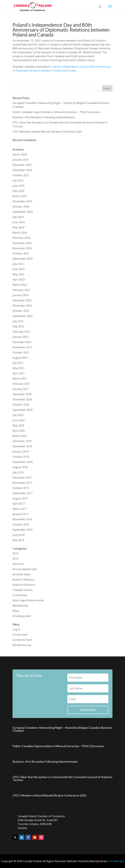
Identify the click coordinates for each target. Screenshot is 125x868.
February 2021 (21, 384)
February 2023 (21, 290)
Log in (16, 629)
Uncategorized (21, 616)
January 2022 (21, 337)
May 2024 (18, 227)
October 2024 (21, 207)
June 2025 (19, 186)
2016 (15, 559)
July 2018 (18, 472)
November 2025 (22, 170)
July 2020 (18, 415)
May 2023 (18, 274)
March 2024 (20, 233)
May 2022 (18, 326)
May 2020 (18, 425)
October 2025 (21, 175)
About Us (18, 564)
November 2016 (22, 519)
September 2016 (23, 530)
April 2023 (19, 280)
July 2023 (18, 264)
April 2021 (19, 373)
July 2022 (18, 321)
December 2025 (22, 165)
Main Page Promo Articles (28, 600)
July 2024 (18, 217)
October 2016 (21, 524)
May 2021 (18, 368)
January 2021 (21, 389)
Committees (20, 595)
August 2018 (20, 467)
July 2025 (18, 180)
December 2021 (22, 342)
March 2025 (20, 196)
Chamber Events (23, 590)
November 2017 (22, 483)
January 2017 (21, 514)
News (16, 611)
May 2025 (18, 191)
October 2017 (21, 488)
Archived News (21, 574)
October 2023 (21, 253)
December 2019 (22, 441)
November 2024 (22, 201)
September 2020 (23, 410)
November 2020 (22, 399)
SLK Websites (116, 861)
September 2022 (23, 316)
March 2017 (20, 509)
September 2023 (23, 259)
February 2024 (21, 238)
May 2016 (18, 540)
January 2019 (21, 452)
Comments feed (22, 640)
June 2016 (19, 535)
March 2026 (20, 154)
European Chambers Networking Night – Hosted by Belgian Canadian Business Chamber (62, 729)
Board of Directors (24, 585)
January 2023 (21, 295)
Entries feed (20, 635)
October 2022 (21, 311)
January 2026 (21, 160)
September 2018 (23, 462)
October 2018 (21, 457)
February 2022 (21, 332)
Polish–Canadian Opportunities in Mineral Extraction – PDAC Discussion (56, 112)
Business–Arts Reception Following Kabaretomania (44, 117)
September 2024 (23, 212)
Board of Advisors (23, 580)
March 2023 (20, 285)
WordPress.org (22, 645)
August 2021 (20, 358)
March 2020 (20, 436)
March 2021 (20, 379)
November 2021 (22, 347)
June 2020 (19, 420)
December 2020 (22, 394)
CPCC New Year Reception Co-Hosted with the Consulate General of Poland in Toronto (62, 778)
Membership (20, 606)
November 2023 (22, 248)
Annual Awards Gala (25, 569)
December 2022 (22, 300)
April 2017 (19, 504)
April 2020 (19, 431)
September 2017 (23, 493)
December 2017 (22, 478)
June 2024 (19, 222)
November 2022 (22, 306)
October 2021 (21, 352)
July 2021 (18, 363)
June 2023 (19, 269)
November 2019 (22, 446)
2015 (15, 553)
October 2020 (21, 405)
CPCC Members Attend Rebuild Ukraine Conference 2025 (47, 132)
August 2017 (20, 498)
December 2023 (22, 243)
